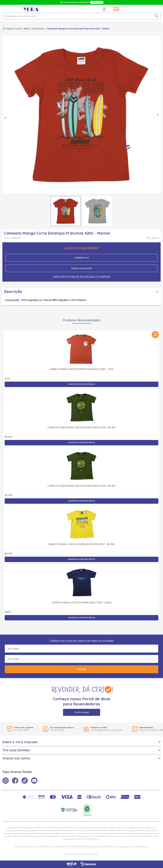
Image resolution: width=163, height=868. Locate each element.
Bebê (27, 29)
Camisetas (38, 29)
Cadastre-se (81, 258)
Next (157, 115)
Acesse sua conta (81, 268)
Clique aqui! (97, 2)
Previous (6, 118)
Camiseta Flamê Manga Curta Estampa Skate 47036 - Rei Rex (82, 428)
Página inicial (13, 29)
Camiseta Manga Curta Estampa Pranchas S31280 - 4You (81, 369)
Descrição (13, 291)
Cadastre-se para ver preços (82, 384)
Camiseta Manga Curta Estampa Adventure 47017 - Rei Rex (81, 544)
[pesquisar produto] (157, 16)
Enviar (81, 669)
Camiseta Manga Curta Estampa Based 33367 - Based (82, 603)
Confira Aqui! (82, 712)
